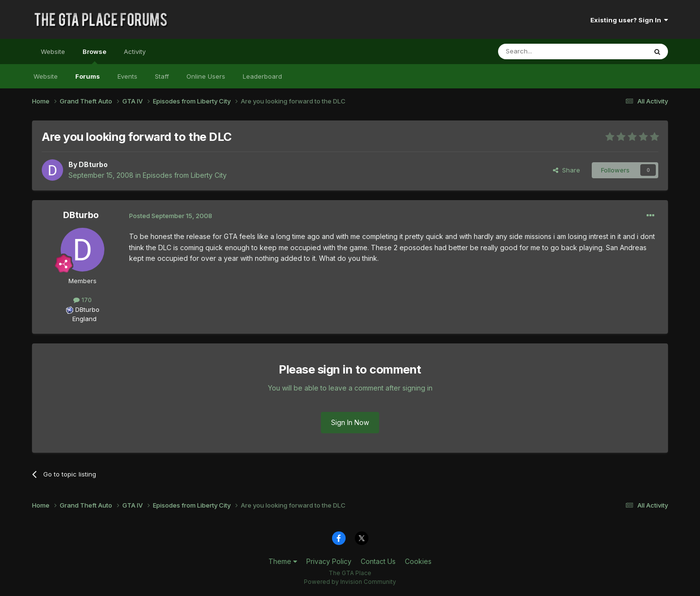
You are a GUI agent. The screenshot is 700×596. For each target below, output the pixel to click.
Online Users (206, 76)
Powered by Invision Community (350, 582)
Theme (283, 561)
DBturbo (93, 164)
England (82, 319)
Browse (94, 56)
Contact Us (378, 561)
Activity (135, 51)
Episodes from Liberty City (185, 175)
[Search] (548, 51)
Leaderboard (262, 76)
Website (53, 51)
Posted (171, 216)
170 (83, 300)
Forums (88, 76)
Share (567, 170)
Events (127, 76)
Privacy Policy (329, 561)
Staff (162, 76)
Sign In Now (350, 422)
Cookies (418, 561)
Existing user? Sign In (629, 20)
